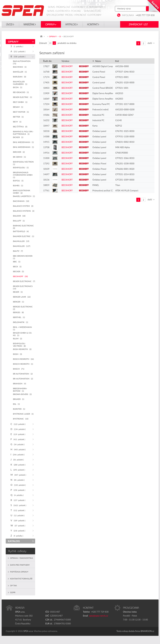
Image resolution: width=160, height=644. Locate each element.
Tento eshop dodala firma (128, 631)
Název (97, 61)
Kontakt (92, 25)
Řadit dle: (48, 61)
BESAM (18, 107)
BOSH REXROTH (22, 349)
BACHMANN (21, 201)
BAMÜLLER (20, 72)
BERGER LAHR (22, 297)
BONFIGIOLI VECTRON (24, 163)
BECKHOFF (20, 276)
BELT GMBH (20, 102)
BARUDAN (20, 77)
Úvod (9, 25)
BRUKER (19, 399)
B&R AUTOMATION (22, 62)
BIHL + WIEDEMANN (23, 328)
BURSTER (19, 409)
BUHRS (18, 186)
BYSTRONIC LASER (23, 414)
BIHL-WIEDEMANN (24, 147)
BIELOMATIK (21, 322)
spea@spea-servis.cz (99, 616)
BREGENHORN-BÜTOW (20, 390)
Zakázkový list (138, 25)
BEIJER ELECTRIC (23, 97)
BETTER (18, 117)
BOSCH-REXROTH (23, 364)
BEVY (17, 122)
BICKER (18, 137)
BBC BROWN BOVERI (23, 257)
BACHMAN (20, 67)
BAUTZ (18, 251)
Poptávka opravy (19, 572)
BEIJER (18, 292)
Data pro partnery (20, 565)
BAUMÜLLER (22, 246)
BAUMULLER (21, 241)
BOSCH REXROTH (23, 359)
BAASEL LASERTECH (24, 196)
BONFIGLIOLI (21, 168)
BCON (18, 87)
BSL (17, 404)
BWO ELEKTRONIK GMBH (22, 192)
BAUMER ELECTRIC (24, 236)
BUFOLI (18, 181)
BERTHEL (19, 317)
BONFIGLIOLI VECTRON (19, 345)
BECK (17, 267)
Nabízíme (29, 25)
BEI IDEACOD (21, 92)
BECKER (18, 271)
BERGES (18, 312)
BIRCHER (19, 152)
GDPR (13, 592)
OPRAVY (50, 25)
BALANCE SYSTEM (23, 206)
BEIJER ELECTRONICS (23, 287)
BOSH (18, 354)
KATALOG (71, 25)
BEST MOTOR (21, 112)
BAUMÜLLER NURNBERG (20, 83)
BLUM (18, 339)
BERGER (19, 302)
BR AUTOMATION (23, 374)
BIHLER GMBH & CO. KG (22, 334)
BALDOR (19, 216)
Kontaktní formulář (21, 579)
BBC (17, 262)
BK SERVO (20, 157)
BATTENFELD (21, 231)
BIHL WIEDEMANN (23, 142)
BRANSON (20, 384)
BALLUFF (19, 221)
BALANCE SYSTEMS (24, 211)
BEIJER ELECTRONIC (24, 281)
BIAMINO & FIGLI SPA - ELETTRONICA (23, 133)
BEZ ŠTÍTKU (20, 127)
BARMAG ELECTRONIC (24, 227)
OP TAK (14, 585)
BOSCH (19, 369)
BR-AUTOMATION (23, 379)
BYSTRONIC (21, 419)
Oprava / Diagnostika (22, 558)
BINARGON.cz (147, 631)
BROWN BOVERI (22, 394)
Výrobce (65, 61)
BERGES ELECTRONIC (23, 308)
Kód (117, 61)
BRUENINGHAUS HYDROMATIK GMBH (23, 175)
